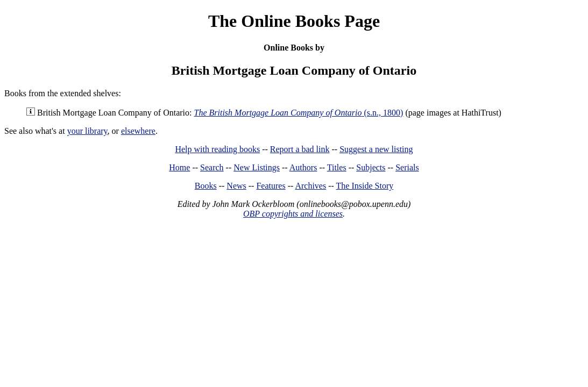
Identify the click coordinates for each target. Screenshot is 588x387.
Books (206, 186)
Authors (303, 167)
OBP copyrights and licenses (293, 214)
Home (179, 167)
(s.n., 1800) (299, 113)
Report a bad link (300, 149)
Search (212, 167)
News (236, 186)
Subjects (371, 167)
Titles (337, 167)
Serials (407, 167)
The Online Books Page (294, 21)
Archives (310, 186)
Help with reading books (217, 149)
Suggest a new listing (376, 149)
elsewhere (138, 131)
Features (271, 186)
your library (87, 131)
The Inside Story (365, 186)
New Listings (257, 167)
